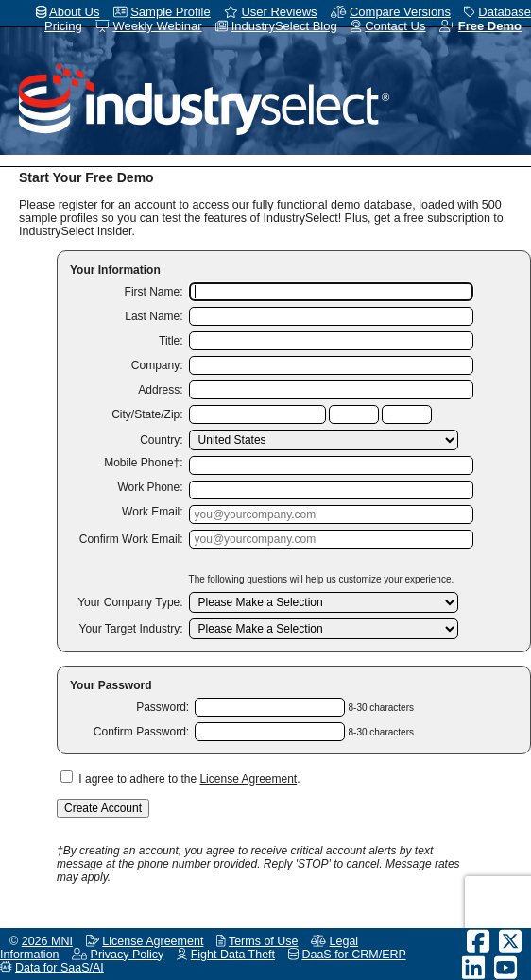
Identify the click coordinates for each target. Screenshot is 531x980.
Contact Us (395, 26)
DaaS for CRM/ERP (353, 955)
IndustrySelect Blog (284, 26)
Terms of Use (264, 941)
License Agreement (248, 779)
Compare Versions (400, 12)
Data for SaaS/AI (60, 968)
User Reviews (279, 12)
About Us (74, 12)
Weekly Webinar (157, 26)
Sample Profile (171, 12)
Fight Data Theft (233, 955)
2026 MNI (47, 941)
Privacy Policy (128, 955)
